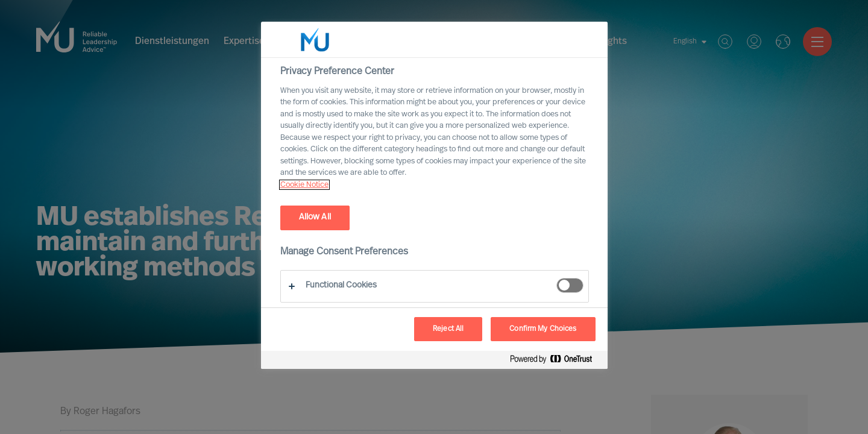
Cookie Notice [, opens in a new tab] (304, 185)
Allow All (315, 217)
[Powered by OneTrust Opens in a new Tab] (556, 361)
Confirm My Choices (543, 329)
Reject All (448, 329)
